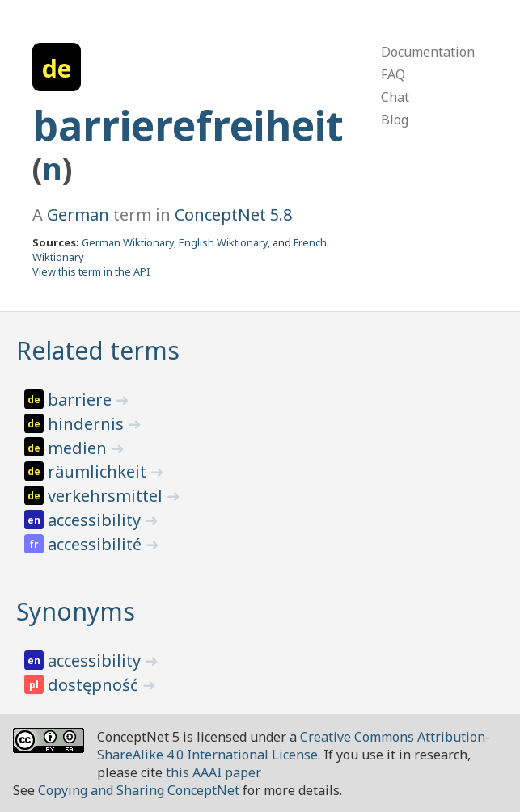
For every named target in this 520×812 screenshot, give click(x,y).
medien (79, 448)
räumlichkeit (99, 471)
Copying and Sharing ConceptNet (139, 790)
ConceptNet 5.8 (233, 215)
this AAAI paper (212, 772)
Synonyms (76, 611)
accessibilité (97, 544)
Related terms (98, 350)
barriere (82, 400)
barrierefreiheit (188, 125)
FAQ (393, 74)
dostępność (95, 685)
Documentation (428, 52)
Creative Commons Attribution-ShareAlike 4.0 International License (294, 746)
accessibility (96, 520)
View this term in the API (91, 271)
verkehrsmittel (107, 496)
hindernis (88, 424)
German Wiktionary (128, 242)
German (78, 215)
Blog (395, 120)
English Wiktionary (223, 242)
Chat (395, 97)
